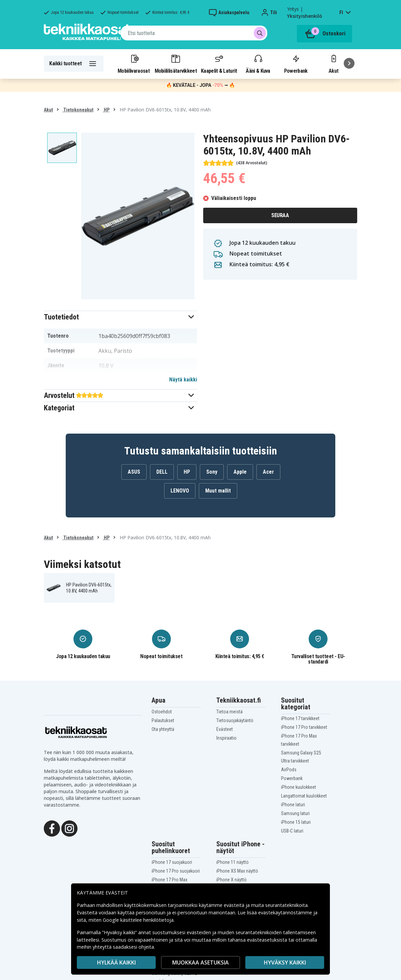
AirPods (289, 770)
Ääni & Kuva (258, 64)
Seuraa (280, 215)
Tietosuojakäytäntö (235, 720)
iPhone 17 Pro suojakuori (176, 871)
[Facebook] (52, 828)
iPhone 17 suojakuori (172, 862)
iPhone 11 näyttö (233, 862)
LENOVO (180, 491)
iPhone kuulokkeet (299, 787)
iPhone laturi (293, 805)
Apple (240, 472)
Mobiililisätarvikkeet (176, 64)
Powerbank (296, 64)
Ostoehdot (162, 712)
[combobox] (194, 33)
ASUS (134, 472)
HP (106, 110)
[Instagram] (69, 828)
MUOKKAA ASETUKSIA (201, 962)
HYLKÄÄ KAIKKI (116, 962)
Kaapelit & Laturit (219, 64)
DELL (162, 472)
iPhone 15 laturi (296, 822)
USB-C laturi (292, 831)
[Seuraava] (349, 63)
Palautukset (163, 720)
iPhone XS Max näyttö (237, 871)
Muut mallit (218, 491)
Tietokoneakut (78, 110)
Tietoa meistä (229, 712)
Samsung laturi (295, 813)
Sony (212, 472)
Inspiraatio (226, 738)
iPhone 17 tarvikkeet (300, 718)
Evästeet (225, 729)
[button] (120, 317)
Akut (48, 110)
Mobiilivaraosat (134, 64)
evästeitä (235, 905)
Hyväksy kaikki (285, 962)
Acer (268, 472)
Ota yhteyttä (163, 729)
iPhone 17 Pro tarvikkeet (304, 727)
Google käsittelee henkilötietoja (138, 920)
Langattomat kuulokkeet (304, 796)
